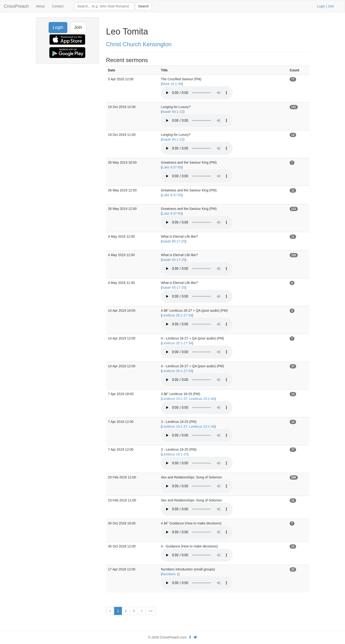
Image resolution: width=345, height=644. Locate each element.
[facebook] (190, 637)
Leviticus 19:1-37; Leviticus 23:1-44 (188, 399)
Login (321, 6)
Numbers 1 (170, 574)
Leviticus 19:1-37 (175, 454)
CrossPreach (16, 6)
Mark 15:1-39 (172, 84)
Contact (58, 6)
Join (331, 6)
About (40, 6)
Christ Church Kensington (139, 44)
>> (150, 611)
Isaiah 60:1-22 (173, 112)
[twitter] (195, 637)
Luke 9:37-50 (172, 167)
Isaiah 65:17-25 (174, 241)
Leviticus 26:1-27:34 (177, 315)
